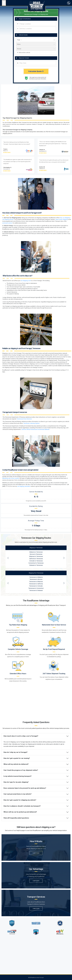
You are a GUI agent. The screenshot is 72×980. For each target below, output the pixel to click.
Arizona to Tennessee (36, 591)
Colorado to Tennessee (36, 598)
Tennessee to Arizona (36, 616)
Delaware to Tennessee (36, 602)
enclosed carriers (7, 260)
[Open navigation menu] (4, 3)
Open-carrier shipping (61, 256)
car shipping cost (26, 318)
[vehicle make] (36, 81)
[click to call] (69, 3)
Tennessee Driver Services (24, 456)
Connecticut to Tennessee (36, 600)
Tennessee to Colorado (36, 623)
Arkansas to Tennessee (36, 594)
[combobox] (36, 61)
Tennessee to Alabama (36, 614)
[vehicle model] (36, 86)
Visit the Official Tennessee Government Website (35, 467)
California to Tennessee (36, 596)
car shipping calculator (24, 523)
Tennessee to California (36, 621)
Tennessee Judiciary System (31, 460)
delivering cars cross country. (11, 515)
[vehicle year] (36, 77)
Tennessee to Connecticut (36, 625)
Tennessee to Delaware (36, 628)
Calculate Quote (36, 108)
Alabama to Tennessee (36, 589)
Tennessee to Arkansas (36, 619)
